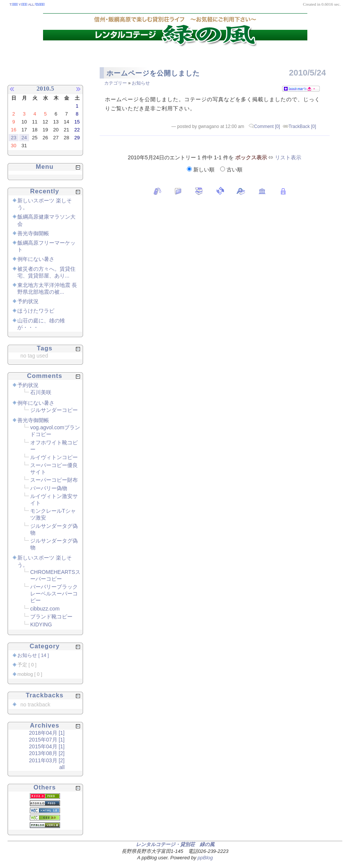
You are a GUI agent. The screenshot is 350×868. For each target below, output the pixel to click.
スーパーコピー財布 (54, 480)
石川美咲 (41, 392)
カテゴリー (116, 83)
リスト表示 (288, 157)
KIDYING (41, 624)
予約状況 (28, 301)
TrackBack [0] (302, 126)
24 (24, 138)
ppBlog (205, 858)
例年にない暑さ (36, 259)
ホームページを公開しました (153, 73)
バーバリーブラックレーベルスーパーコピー (54, 594)
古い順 (231, 170)
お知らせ (141, 83)
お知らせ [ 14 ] (33, 655)
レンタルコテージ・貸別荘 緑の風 (175, 844)
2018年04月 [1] (47, 733)
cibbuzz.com (45, 609)
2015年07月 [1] (47, 740)
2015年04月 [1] (47, 746)
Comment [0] (267, 126)
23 (14, 138)
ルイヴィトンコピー (54, 457)
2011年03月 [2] (47, 760)
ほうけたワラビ (36, 311)
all (62, 767)
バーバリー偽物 (49, 488)
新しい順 (201, 170)
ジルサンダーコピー (54, 410)
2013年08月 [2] (47, 753)
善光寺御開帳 (33, 233)
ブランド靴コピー (51, 617)
